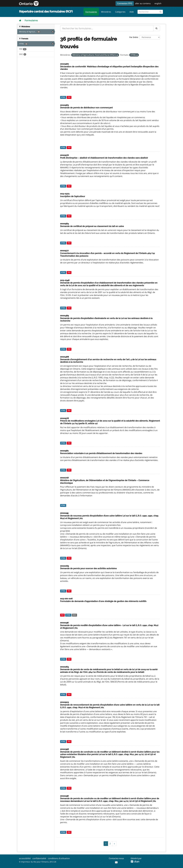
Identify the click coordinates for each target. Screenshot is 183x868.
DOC (74, 615)
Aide (132, 12)
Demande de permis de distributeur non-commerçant (86, 108)
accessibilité (25, 858)
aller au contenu (143, 3)
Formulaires (91, 12)
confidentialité (39, 858)
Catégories (120, 12)
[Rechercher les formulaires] (150, 12)
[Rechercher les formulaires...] (107, 28)
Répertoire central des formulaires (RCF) (46, 11)
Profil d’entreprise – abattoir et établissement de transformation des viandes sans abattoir (104, 158)
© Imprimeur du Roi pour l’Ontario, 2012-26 (38, 862)
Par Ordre (134, 37)
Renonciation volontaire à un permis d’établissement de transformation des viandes (101, 453)
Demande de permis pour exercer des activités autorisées (88, 568)
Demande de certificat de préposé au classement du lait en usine (92, 226)
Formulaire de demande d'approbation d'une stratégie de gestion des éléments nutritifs (103, 601)
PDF (69, 97)
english (158, 3)
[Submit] (161, 11)
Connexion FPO (125, 3)
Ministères (106, 12)
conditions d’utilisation (59, 858)
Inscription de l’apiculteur (73, 196)
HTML (63, 97)
